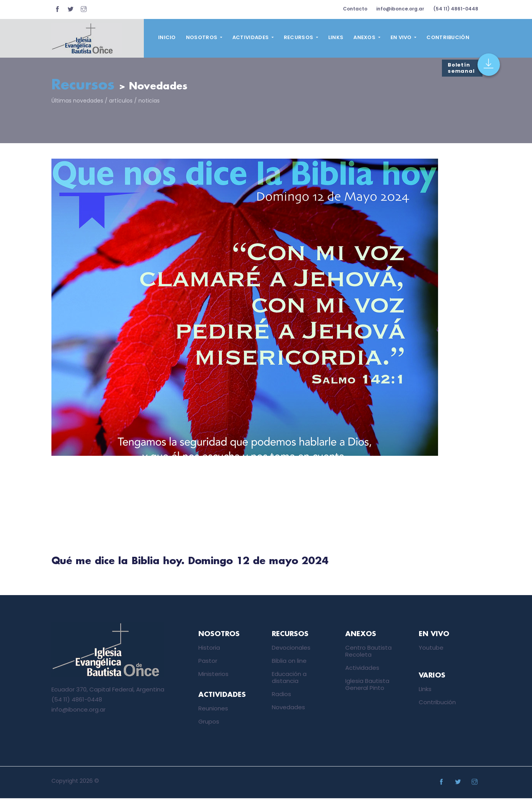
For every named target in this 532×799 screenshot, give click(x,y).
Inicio (167, 37)
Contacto (352, 9)
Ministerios (213, 674)
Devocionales (291, 648)
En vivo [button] (402, 37)
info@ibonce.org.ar (398, 9)
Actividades (362, 668)
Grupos (209, 722)
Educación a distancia (289, 678)
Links (336, 37)
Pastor (208, 661)
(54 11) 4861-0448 (455, 9)
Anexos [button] (365, 37)
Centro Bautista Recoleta (368, 651)
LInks (425, 690)
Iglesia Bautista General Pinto (367, 685)
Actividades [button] (251, 37)
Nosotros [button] (202, 37)
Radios (281, 694)
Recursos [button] (299, 37)
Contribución (448, 37)
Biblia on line (289, 661)
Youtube (431, 648)
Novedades (288, 707)
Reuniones (213, 709)
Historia (209, 648)
